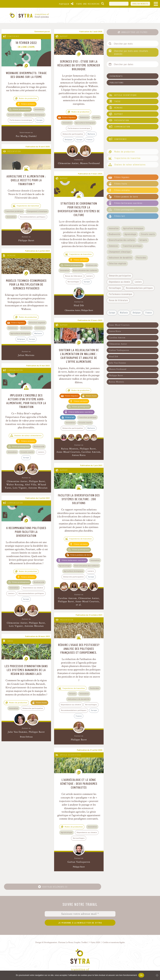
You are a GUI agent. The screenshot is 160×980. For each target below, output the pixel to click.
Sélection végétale (37, 323)
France (90, 139)
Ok (141, 975)
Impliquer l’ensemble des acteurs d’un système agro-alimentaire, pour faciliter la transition (26, 401)
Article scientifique (71, 755)
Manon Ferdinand (90, 163)
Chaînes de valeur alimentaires (28, 435)
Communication (15, 370)
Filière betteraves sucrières (81, 412)
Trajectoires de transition (28, 206)
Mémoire (12, 256)
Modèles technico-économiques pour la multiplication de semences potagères (26, 284)
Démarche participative (73, 134)
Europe (40, 120)
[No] (156, 975)
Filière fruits (91, 396)
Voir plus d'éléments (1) (55, 887)
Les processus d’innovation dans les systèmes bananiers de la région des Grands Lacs (26, 670)
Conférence (13, 36)
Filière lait (70, 417)
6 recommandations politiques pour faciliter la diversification (26, 532)
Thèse (10, 641)
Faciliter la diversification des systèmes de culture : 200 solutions (79, 499)
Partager (64, 4)
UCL (119, 4)
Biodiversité (92, 265)
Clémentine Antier (68, 163)
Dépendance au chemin (33, 588)
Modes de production (28, 98)
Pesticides (95, 688)
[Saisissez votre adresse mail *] (80, 914)
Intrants (96, 117)
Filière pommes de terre (81, 555)
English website (140, 4)
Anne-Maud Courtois (68, 452)
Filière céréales (28, 104)
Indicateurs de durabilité (79, 699)
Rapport (64, 36)
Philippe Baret (26, 240)
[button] (133, 76)
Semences (84, 117)
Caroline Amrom (91, 452)
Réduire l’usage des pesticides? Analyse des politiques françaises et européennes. (79, 649)
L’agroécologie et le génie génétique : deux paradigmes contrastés (79, 783)
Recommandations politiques (33, 217)
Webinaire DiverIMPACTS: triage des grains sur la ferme (26, 75)
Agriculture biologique (35, 115)
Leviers (90, 276)
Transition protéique (14, 211)
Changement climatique (37, 211)
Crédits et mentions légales (114, 942)
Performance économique (21, 120)
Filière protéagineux (22, 109)
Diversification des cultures (85, 270)
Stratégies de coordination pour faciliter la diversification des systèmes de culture (79, 209)
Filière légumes (69, 117)
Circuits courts (15, 115)
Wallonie (91, 134)
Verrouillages (74, 282)
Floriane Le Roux (66, 942)
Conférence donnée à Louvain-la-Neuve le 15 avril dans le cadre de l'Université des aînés (26, 194)
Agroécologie (65, 566)
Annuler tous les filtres (134, 32)
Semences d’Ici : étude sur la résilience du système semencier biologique (79, 65)
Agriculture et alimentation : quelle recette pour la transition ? (26, 180)
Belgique (69, 139)
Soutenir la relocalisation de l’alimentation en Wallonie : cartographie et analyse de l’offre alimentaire (79, 356)
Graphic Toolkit (81, 942)
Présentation (14, 151)
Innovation (39, 109)
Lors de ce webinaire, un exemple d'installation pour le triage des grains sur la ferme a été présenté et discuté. (26, 87)
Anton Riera (79, 455)
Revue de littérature (74, 276)
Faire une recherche (88, 4)
